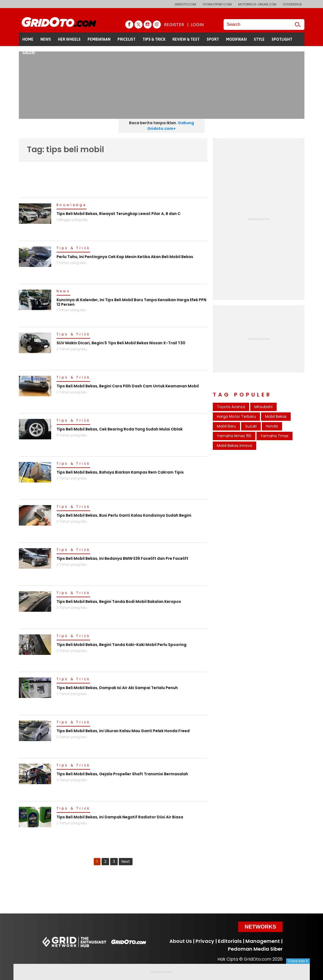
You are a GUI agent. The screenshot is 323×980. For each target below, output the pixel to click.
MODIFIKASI (236, 39)
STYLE (259, 39)
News (63, 291)
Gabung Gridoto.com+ (171, 126)
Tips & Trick (74, 248)
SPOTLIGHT (282, 39)
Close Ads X (298, 961)
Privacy (205, 941)
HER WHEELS (69, 39)
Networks (260, 927)
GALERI (29, 53)
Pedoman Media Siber (255, 949)
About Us (181, 941)
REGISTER (174, 25)
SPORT (213, 39)
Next (126, 861)
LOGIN (197, 25)
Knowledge (72, 205)
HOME (28, 39)
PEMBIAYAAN (99, 39)
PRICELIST (126, 39)
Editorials (230, 941)
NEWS (46, 39)
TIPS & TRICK (154, 39)
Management (263, 941)
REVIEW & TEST (186, 39)
